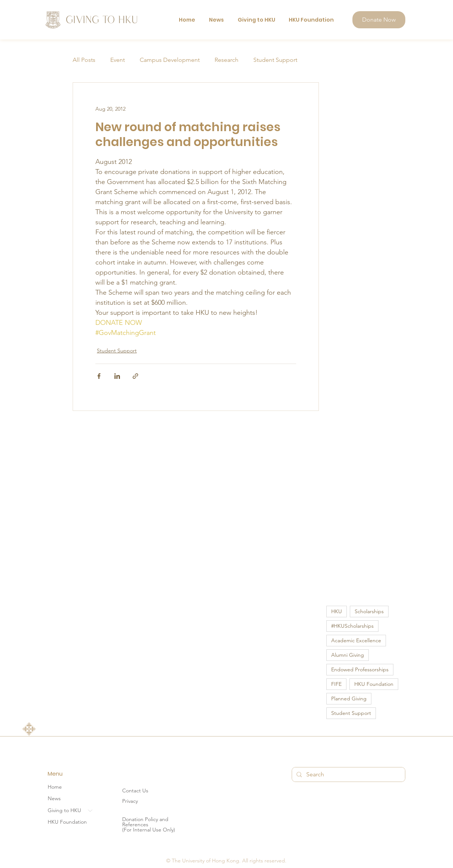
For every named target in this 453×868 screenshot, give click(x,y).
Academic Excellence (356, 640)
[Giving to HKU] (91, 811)
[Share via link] (135, 376)
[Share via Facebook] (99, 376)
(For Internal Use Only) (149, 830)
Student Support (275, 60)
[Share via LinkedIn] (117, 376)
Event (118, 60)
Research (226, 60)
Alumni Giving (348, 655)
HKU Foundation (374, 684)
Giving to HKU (64, 810)
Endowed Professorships (360, 669)
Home (55, 787)
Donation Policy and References (145, 822)
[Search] (348, 774)
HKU (337, 611)
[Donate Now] (379, 20)
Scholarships (369, 611)
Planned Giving (349, 698)
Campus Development (170, 60)
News (54, 799)
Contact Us (135, 791)
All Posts (84, 60)
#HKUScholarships (352, 626)
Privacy (130, 801)
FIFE (336, 684)
